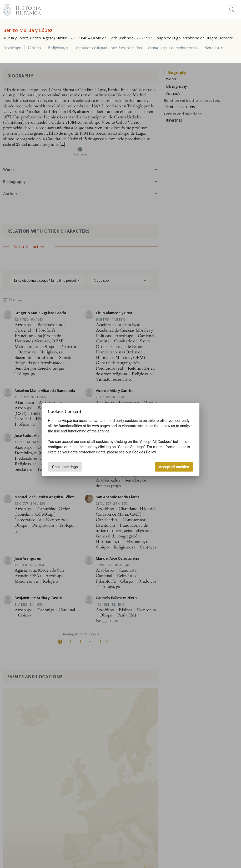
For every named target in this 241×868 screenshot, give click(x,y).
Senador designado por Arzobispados (109, 48)
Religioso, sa (58, 48)
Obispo (34, 48)
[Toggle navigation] (232, 10)
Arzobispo (12, 48)
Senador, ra (214, 48)
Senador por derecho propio (173, 48)
